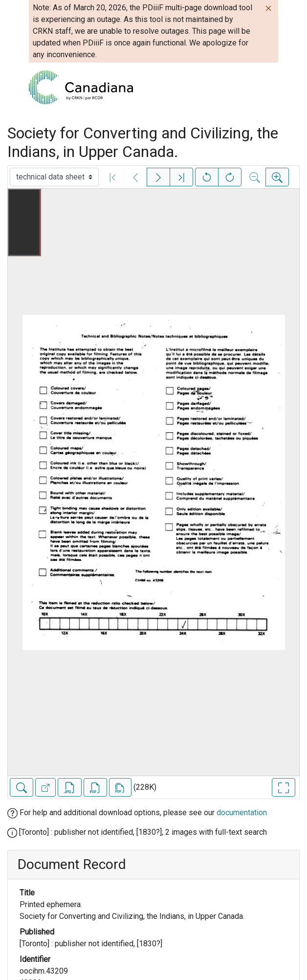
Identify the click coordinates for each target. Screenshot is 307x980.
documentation (242, 813)
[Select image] (54, 177)
